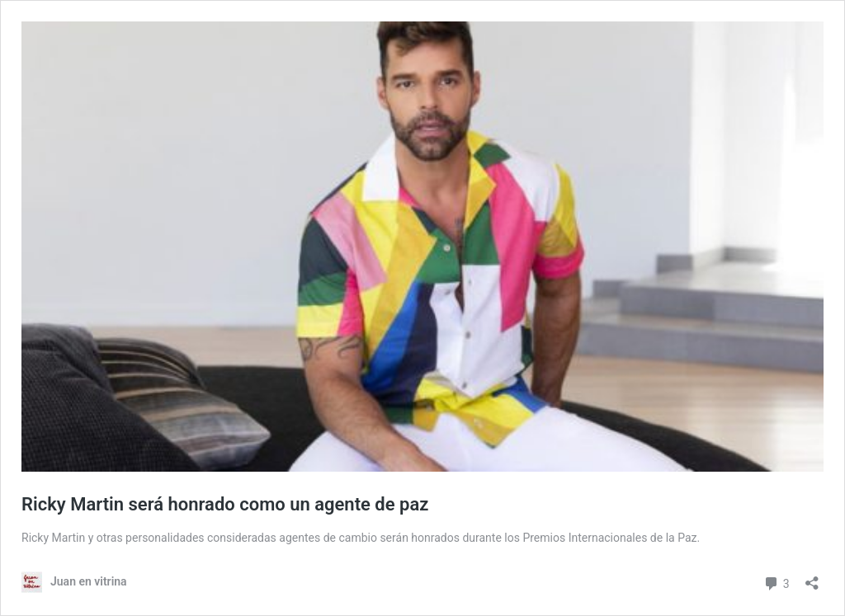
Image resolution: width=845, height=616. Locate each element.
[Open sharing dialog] (812, 578)
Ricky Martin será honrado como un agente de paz (225, 504)
